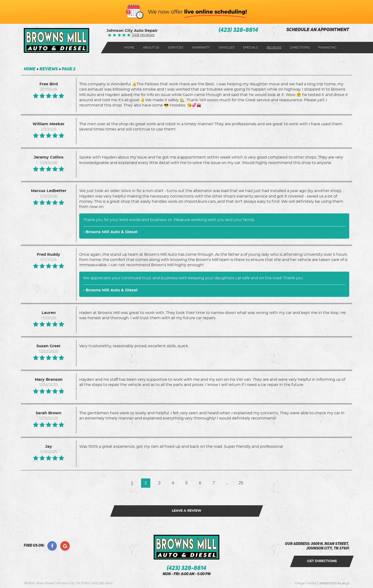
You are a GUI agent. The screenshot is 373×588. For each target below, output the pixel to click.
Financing (327, 48)
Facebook (52, 546)
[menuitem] (129, 48)
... (227, 483)
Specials (250, 48)
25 (241, 483)
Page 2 (69, 69)
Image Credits (305, 583)
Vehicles (226, 48)
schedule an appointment (318, 30)
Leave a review (186, 511)
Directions (300, 48)
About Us (151, 48)
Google (65, 546)
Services (175, 48)
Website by (334, 583)
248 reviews (143, 35)
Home (129, 48)
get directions (322, 561)
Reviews (274, 48)
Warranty (201, 48)
